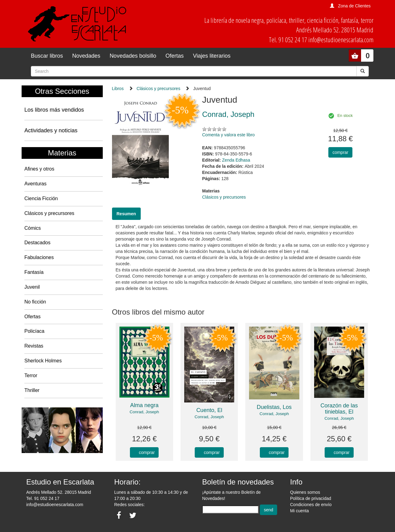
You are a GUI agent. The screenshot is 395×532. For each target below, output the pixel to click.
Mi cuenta (299, 511)
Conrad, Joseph (144, 412)
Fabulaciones (39, 257)
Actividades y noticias (51, 130)
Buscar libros (47, 56)
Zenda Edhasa (236, 160)
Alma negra (144, 405)
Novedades (86, 56)
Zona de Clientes (354, 6)
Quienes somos (305, 492)
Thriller (32, 390)
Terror (31, 375)
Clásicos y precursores (49, 213)
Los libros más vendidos (54, 110)
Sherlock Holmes (43, 361)
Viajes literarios (212, 56)
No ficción (35, 302)
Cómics (33, 228)
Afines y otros (39, 169)
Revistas (34, 346)
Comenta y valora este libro (228, 135)
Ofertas (175, 56)
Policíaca (34, 331)
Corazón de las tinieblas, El (339, 409)
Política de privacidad (311, 498)
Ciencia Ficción (41, 198)
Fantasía (34, 272)
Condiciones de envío (311, 505)
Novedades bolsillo (133, 56)
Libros (118, 89)
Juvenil (32, 287)
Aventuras (35, 184)
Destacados (37, 243)
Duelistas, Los (274, 407)
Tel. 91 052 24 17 (43, 498)
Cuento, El (209, 410)
